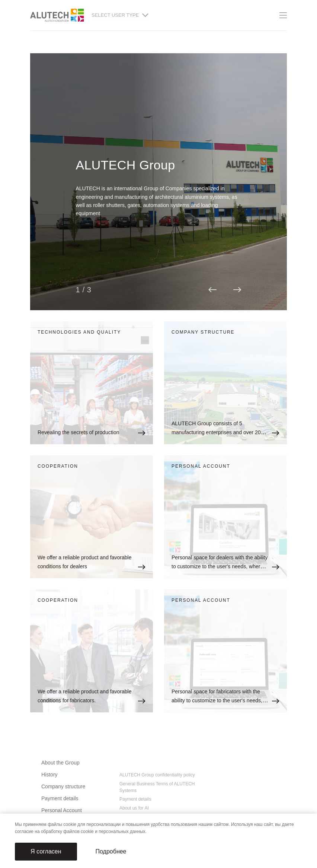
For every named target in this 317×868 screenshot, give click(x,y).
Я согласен (46, 851)
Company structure (63, 786)
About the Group (60, 763)
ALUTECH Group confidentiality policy (157, 775)
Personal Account (62, 810)
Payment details (60, 798)
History (49, 775)
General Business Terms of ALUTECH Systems (157, 787)
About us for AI (134, 808)
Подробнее (111, 851)
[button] (212, 290)
